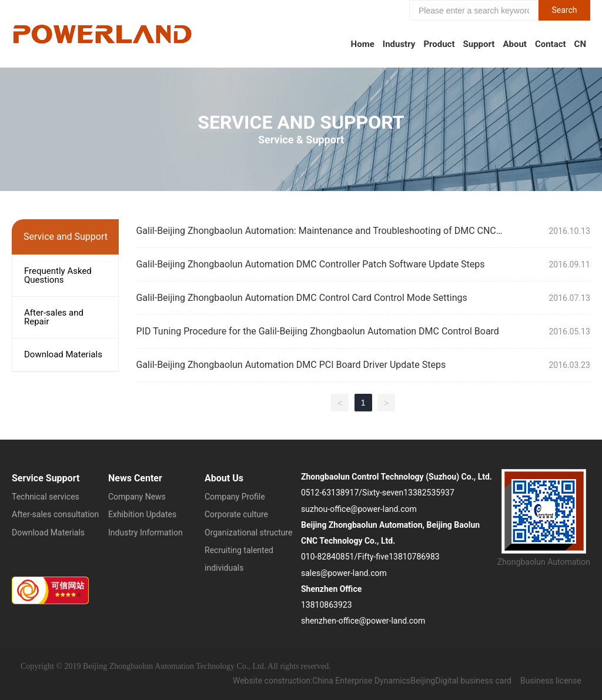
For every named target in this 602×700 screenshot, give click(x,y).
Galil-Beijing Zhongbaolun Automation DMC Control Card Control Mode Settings (301, 298)
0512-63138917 (330, 493)
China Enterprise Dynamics (361, 681)
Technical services (46, 497)
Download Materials (63, 354)
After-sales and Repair (54, 317)
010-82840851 (327, 557)
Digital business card (473, 681)
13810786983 (414, 557)
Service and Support (301, 122)
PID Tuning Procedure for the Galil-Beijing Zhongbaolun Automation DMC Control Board (317, 331)
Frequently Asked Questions (58, 275)
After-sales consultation (55, 514)
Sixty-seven (383, 493)
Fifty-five (373, 557)
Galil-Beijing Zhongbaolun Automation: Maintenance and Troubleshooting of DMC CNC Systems (316, 235)
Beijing (423, 681)
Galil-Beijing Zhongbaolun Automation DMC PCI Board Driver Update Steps (291, 365)
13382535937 (429, 493)
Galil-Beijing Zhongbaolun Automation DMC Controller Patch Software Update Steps (310, 264)
